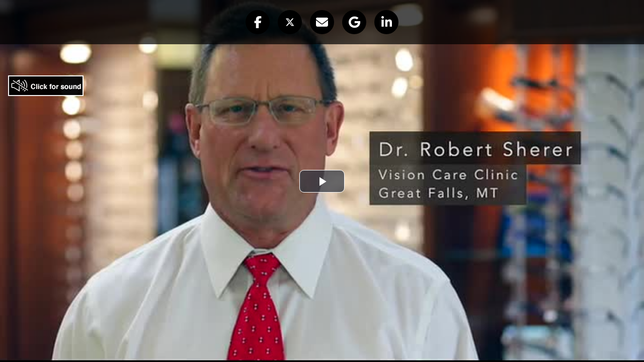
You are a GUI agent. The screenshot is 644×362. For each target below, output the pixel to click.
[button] (258, 22)
